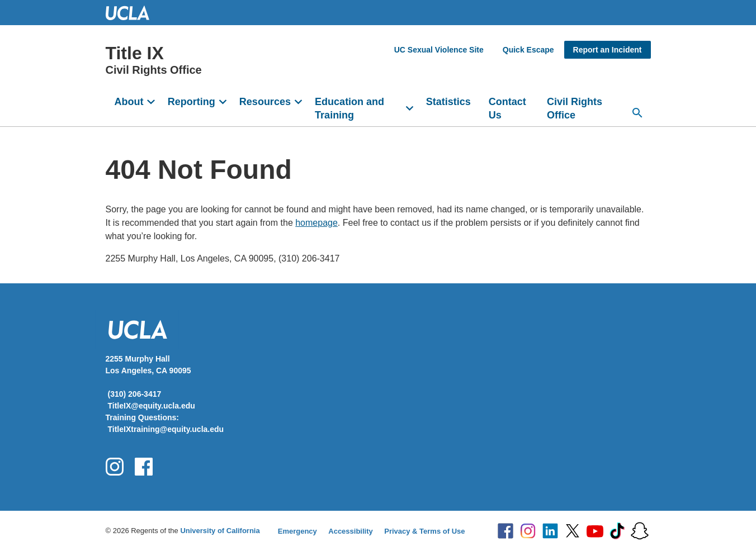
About (129, 102)
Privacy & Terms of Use (424, 531)
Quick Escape (528, 50)
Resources (265, 102)
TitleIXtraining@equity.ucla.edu (166, 429)
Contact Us (507, 108)
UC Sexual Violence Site (439, 50)
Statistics (448, 102)
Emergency (297, 531)
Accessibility (351, 531)
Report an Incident (608, 50)
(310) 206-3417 (135, 394)
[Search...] (637, 113)
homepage (316, 223)
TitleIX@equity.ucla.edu (152, 406)
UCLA (133, 13)
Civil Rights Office (575, 108)
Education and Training (349, 108)
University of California (220, 531)
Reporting (192, 102)
